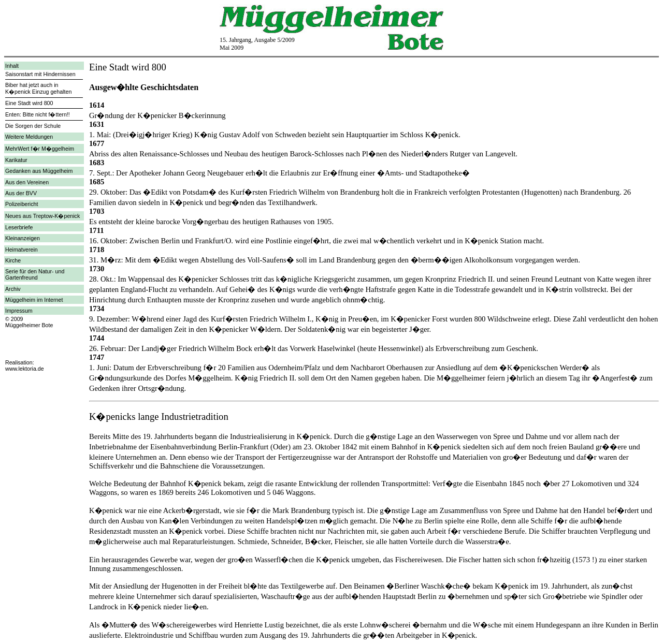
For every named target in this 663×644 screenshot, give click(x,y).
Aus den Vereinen (27, 182)
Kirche (13, 260)
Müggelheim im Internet (34, 300)
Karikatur (16, 160)
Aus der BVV (21, 193)
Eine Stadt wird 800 (29, 103)
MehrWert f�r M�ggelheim (40, 149)
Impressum (19, 311)
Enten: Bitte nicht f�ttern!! (38, 114)
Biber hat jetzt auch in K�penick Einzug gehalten (38, 88)
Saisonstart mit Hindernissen (40, 74)
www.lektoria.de (25, 369)
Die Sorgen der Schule (33, 126)
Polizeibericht (21, 204)
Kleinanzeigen (23, 238)
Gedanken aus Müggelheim (39, 171)
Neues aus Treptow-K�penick (42, 216)
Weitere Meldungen (29, 137)
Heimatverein (21, 250)
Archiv (13, 289)
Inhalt (12, 66)
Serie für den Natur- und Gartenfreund (35, 274)
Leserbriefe (19, 227)
